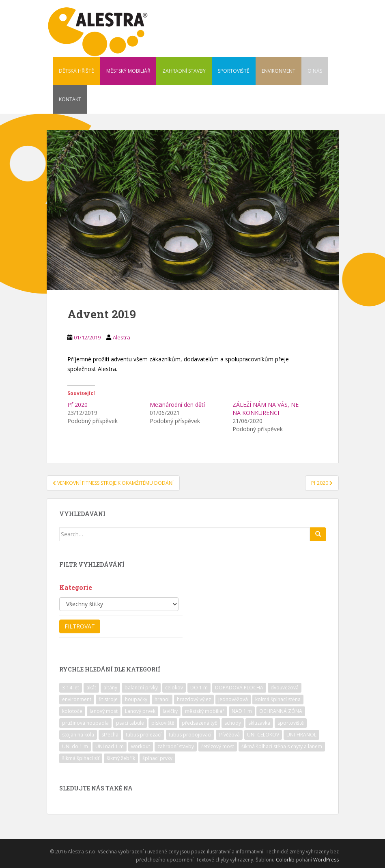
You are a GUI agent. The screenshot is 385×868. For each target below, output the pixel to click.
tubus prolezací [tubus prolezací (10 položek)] (144, 735)
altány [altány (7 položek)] (110, 688)
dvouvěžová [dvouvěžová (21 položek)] (285, 688)
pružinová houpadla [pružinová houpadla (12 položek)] (85, 723)
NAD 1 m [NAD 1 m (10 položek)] (242, 711)
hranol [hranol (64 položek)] (162, 699)
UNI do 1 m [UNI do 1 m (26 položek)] (75, 746)
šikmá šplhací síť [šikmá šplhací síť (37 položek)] (81, 758)
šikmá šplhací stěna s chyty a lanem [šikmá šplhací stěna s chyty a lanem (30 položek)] (282, 746)
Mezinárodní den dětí (177, 405)
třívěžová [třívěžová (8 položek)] (229, 735)
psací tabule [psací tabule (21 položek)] (130, 723)
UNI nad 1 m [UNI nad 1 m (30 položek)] (110, 746)
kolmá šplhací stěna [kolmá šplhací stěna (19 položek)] (278, 699)
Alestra (122, 337)
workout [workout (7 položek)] (141, 746)
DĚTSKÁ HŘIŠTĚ (76, 71)
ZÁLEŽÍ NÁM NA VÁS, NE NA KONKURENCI (266, 409)
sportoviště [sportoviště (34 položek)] (291, 723)
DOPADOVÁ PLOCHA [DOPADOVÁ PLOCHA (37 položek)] (239, 688)
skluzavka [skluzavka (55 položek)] (259, 723)
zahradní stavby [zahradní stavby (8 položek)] (176, 746)
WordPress (326, 860)
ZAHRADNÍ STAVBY (184, 71)
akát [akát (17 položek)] (91, 688)
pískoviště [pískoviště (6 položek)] (163, 723)
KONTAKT (70, 99)
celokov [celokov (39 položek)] (174, 688)
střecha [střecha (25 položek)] (110, 735)
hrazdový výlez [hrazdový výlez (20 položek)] (194, 699)
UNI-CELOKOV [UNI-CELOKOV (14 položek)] (263, 735)
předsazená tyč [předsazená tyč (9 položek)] (199, 723)
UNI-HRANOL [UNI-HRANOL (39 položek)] (301, 735)
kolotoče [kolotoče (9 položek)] (72, 711)
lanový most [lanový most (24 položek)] (104, 711)
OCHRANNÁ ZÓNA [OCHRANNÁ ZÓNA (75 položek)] (281, 711)
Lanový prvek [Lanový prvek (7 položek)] (140, 711)
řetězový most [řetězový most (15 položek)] (218, 746)
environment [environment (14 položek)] (77, 699)
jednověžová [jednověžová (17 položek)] (233, 699)
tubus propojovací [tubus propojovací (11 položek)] (190, 735)
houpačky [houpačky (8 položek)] (136, 699)
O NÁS (315, 71)
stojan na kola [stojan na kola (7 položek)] (78, 735)
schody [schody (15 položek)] (233, 723)
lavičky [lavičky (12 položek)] (170, 711)
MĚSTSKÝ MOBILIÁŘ (128, 71)
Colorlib (285, 860)
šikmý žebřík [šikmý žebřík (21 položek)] (121, 758)
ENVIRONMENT (279, 71)
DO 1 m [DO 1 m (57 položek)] (199, 688)
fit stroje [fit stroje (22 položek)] (108, 699)
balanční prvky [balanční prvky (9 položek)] (141, 688)
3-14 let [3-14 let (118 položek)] (71, 688)
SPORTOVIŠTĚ (234, 71)
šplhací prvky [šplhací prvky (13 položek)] (157, 758)
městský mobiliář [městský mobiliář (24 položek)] (205, 711)
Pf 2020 (77, 405)
